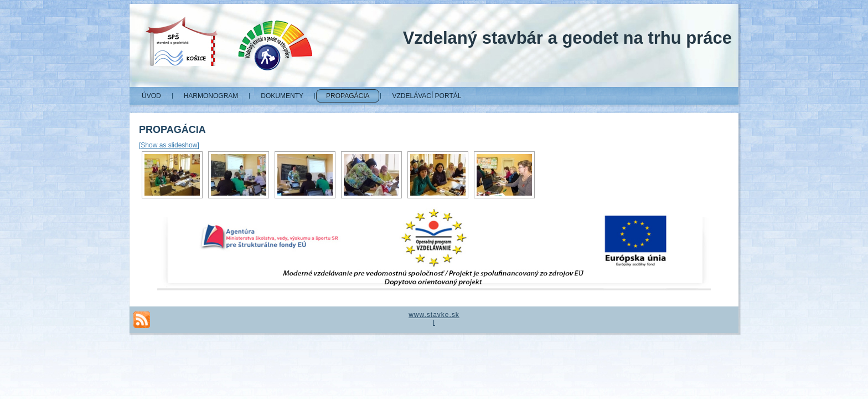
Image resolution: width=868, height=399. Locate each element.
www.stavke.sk (434, 315)
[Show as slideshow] (169, 145)
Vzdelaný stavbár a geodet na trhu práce (567, 38)
